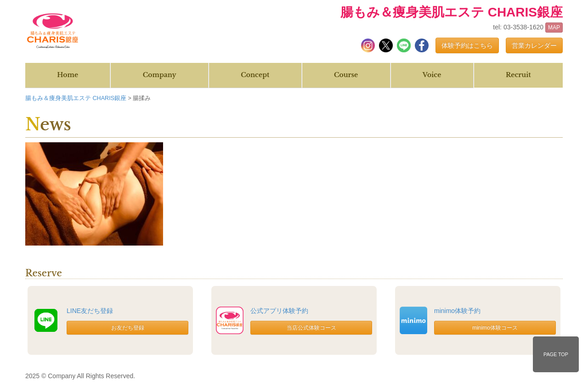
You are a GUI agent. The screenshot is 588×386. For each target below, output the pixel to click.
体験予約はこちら (467, 45)
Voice (432, 75)
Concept (255, 75)
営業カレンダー (534, 45)
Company (160, 75)
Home (68, 75)
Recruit (518, 75)
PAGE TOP (556, 354)
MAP (554, 28)
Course (346, 75)
